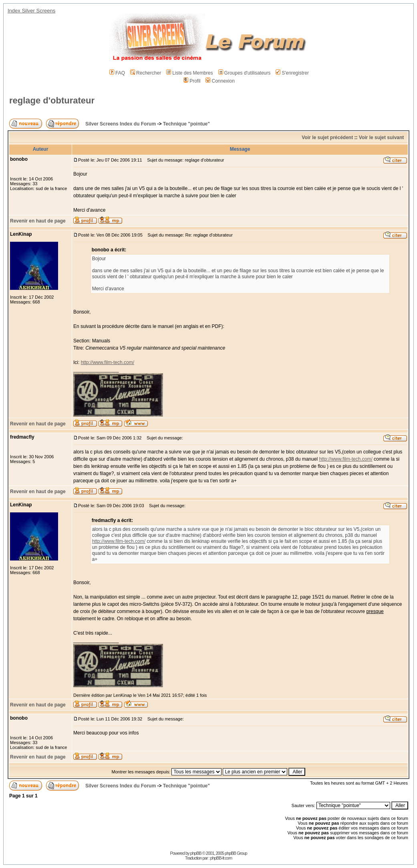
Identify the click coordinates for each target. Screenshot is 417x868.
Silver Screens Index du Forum (121, 124)
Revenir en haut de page (38, 221)
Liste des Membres (189, 73)
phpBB (196, 853)
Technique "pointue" (186, 124)
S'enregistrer (292, 73)
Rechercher (146, 73)
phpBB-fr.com (221, 858)
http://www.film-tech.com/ (108, 362)
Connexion (220, 81)
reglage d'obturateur (52, 100)
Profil (192, 81)
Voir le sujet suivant (381, 138)
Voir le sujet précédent (327, 138)
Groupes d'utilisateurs (245, 73)
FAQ (117, 73)
